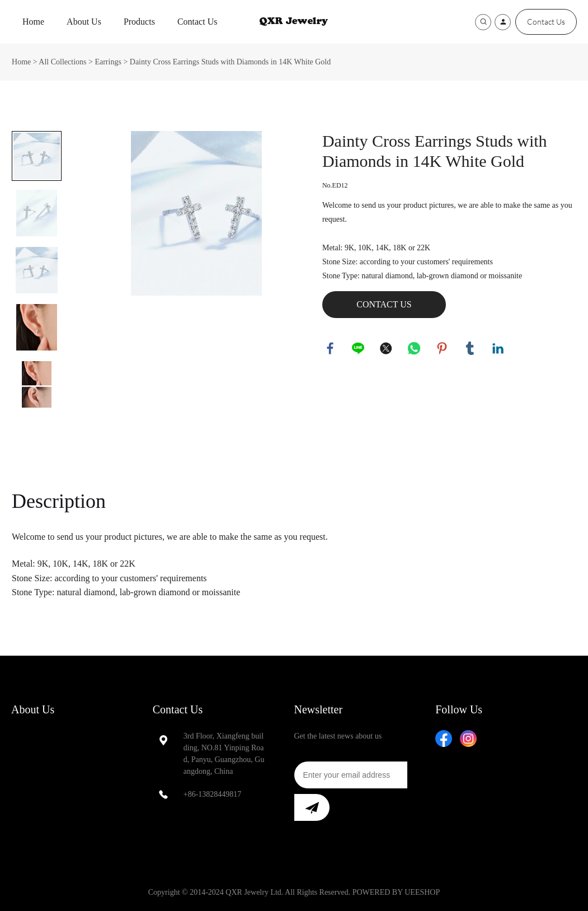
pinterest (443, 349)
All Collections (62, 62)
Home (33, 22)
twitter (387, 349)
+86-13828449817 (213, 794)
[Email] (351, 775)
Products (139, 22)
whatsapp (415, 349)
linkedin (498, 349)
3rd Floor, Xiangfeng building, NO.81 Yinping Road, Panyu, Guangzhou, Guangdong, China (224, 754)
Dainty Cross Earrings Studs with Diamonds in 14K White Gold (230, 62)
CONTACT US (384, 304)
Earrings (108, 62)
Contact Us (197, 22)
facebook (331, 349)
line (359, 349)
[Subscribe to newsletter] (312, 807)
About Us (84, 22)
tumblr (471, 349)
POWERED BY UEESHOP (396, 892)
